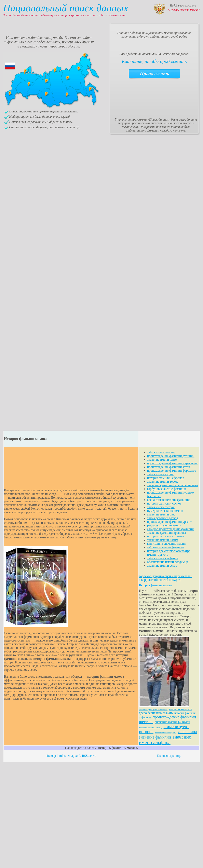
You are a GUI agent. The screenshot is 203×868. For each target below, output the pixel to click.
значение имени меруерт (166, 732)
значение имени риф (161, 514)
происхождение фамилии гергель (153, 710)
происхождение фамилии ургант (170, 522)
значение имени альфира (165, 740)
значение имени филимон (173, 722)
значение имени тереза (163, 481)
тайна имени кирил (160, 474)
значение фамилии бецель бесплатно (172, 485)
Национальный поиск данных (66, 8)
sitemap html (54, 756)
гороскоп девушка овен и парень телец (166, 576)
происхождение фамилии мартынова (172, 463)
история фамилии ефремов (166, 478)
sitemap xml (72, 756)
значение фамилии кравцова (167, 533)
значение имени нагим (163, 540)
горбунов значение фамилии (167, 489)
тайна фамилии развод (163, 518)
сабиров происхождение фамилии (170, 529)
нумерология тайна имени (165, 511)
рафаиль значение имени (164, 525)
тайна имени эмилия (161, 452)
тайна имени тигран (161, 507)
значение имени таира (150, 727)
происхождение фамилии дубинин (171, 456)
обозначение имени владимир (168, 562)
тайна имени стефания (163, 558)
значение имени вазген (163, 460)
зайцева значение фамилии (166, 547)
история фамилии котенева (166, 536)
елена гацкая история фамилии (168, 500)
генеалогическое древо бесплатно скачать (166, 711)
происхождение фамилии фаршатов (172, 471)
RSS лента (89, 756)
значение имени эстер (162, 566)
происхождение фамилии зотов (169, 467)
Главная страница (169, 756)
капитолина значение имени (166, 544)
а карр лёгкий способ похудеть (160, 580)
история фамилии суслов (164, 503)
